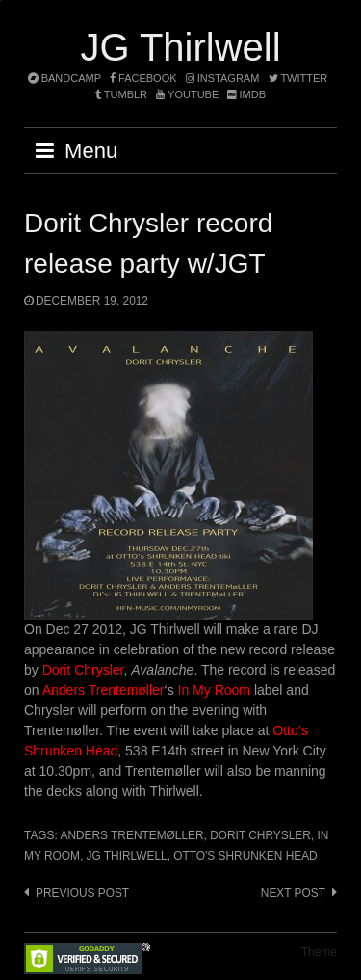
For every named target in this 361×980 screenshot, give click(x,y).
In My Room (214, 690)
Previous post (82, 893)
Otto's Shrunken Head (245, 856)
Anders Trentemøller (103, 690)
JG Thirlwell (180, 47)
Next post (293, 893)
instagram (223, 78)
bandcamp (64, 78)
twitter (298, 78)
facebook (143, 78)
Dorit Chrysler (83, 670)
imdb (246, 94)
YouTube (187, 94)
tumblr (123, 94)
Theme (319, 952)
